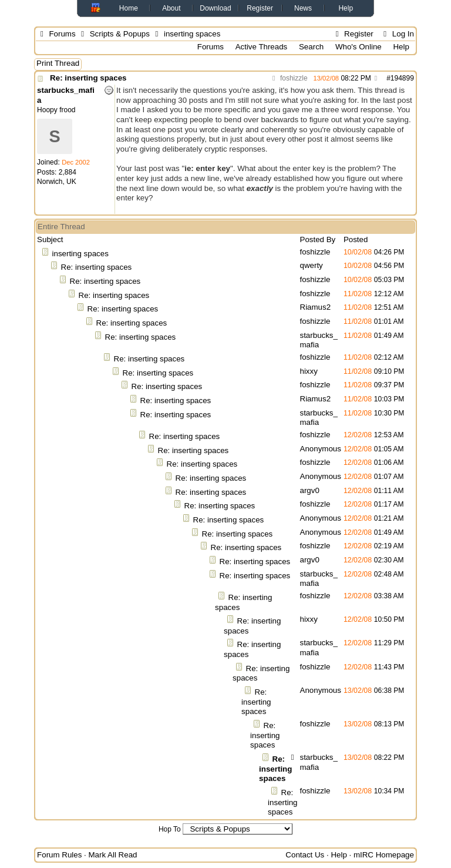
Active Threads (262, 47)
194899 (402, 78)
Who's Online (359, 47)
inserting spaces (80, 254)
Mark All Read (113, 855)
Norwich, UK (57, 182)
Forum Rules (59, 855)
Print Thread (58, 63)
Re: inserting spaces (88, 78)
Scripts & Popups (120, 34)
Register (260, 8)
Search (311, 47)
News (303, 8)
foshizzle (289, 78)
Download (215, 8)
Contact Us (305, 855)
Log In (397, 34)
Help (346, 8)
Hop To (170, 829)
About (171, 8)
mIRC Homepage (384, 855)
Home (129, 8)
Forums (62, 34)
